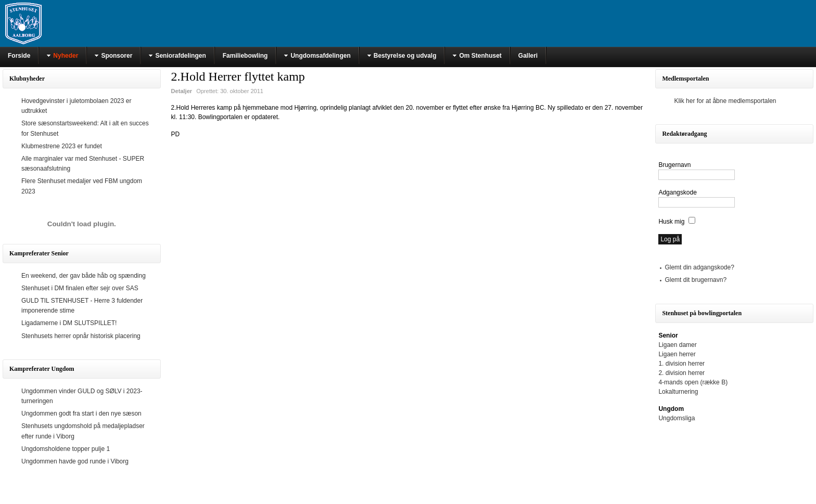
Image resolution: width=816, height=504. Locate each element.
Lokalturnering (678, 392)
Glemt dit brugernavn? (696, 280)
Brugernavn (674, 165)
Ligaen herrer (677, 354)
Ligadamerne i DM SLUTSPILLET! (69, 323)
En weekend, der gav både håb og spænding (84, 276)
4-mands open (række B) (693, 382)
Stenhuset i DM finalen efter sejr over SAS (80, 288)
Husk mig (671, 222)
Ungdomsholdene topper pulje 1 (66, 449)
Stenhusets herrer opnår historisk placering (81, 336)
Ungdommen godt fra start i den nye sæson (81, 413)
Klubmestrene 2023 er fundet (62, 146)
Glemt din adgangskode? (699, 267)
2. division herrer (681, 373)
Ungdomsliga (677, 418)
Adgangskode (677, 192)
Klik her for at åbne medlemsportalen (725, 101)
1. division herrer (681, 364)
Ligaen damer (677, 345)
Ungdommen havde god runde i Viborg (75, 461)
